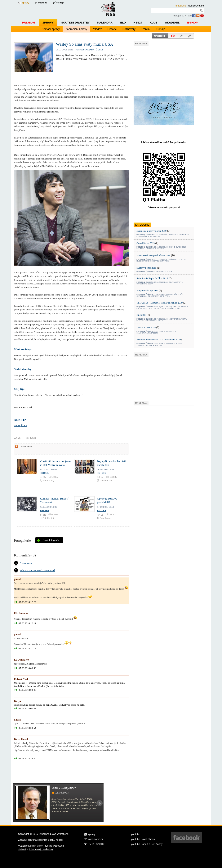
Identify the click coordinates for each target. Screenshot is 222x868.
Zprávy (48, 23)
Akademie (172, 23)
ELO (123, 23)
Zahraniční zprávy (76, 29)
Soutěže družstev (75, 23)
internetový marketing (41, 849)
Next (100, 803)
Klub (154, 23)
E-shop (192, 23)
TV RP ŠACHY (96, 844)
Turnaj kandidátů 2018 (89, 50)
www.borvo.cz (96, 839)
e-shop (60, 3)
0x (45, 477)
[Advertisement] (162, 70)
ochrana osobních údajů (41, 840)
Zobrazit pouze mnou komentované (37, 570)
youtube (43, 3)
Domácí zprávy (51, 29)
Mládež (97, 29)
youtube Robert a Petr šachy (147, 844)
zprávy (26, 3)
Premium (28, 23)
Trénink (146, 29)
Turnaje (161, 29)
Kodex (59, 840)
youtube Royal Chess (143, 839)
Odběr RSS (26, 447)
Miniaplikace (20, 425)
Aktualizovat (26, 563)
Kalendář (105, 23)
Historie (112, 29)
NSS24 (138, 23)
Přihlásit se (180, 6)
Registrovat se (196, 6)
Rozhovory (129, 29)
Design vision (36, 846)
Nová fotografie (51, 540)
